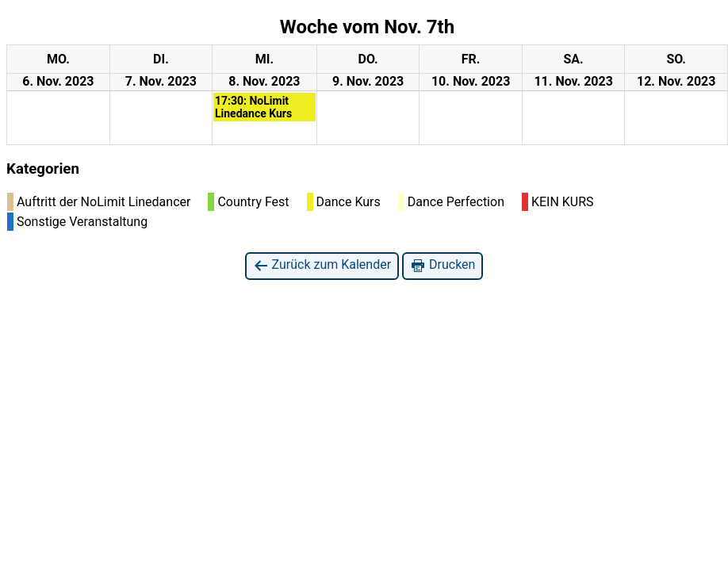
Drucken (443, 265)
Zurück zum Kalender (322, 265)
